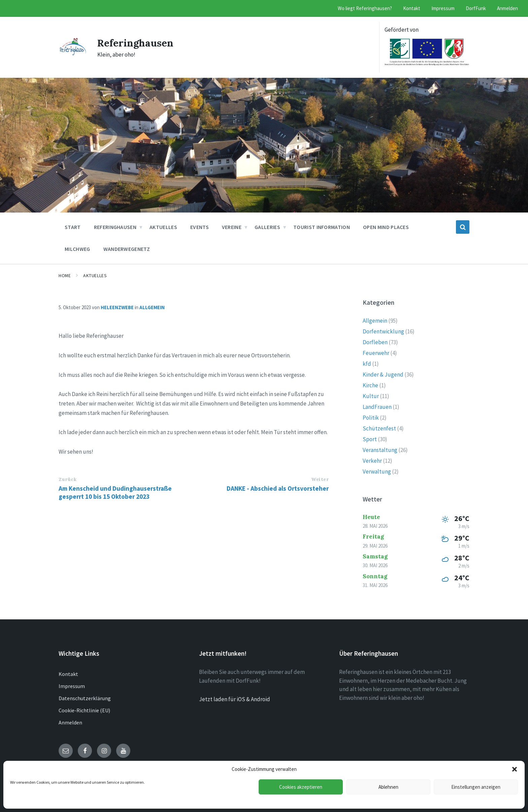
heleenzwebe (117, 307)
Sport (370, 439)
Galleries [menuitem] (267, 227)
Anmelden (70, 722)
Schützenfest (379, 428)
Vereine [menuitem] (232, 227)
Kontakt (68, 674)
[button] (515, 769)
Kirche (370, 385)
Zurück (68, 479)
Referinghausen (136, 43)
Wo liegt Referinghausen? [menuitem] (365, 8)
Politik (371, 418)
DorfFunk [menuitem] (476, 8)
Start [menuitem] (73, 227)
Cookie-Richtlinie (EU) (84, 710)
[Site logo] (73, 53)
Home (65, 275)
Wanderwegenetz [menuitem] (127, 249)
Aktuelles (95, 275)
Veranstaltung (380, 450)
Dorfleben (375, 342)
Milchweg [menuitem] (77, 249)
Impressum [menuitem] (443, 8)
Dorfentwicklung (383, 331)
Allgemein (152, 307)
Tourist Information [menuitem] (322, 227)
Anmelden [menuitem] (507, 8)
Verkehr (372, 461)
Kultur (371, 396)
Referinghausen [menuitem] (115, 227)
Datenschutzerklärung (85, 698)
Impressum (72, 686)
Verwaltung (377, 472)
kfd (367, 364)
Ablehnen (388, 787)
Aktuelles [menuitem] (163, 227)
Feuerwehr (376, 353)
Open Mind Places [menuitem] (386, 227)
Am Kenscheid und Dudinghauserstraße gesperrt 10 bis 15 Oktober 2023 (115, 492)
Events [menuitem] (200, 227)
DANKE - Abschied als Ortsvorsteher (278, 488)
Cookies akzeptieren (301, 787)
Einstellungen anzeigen (476, 787)
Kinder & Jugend (383, 375)
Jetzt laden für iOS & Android (235, 699)
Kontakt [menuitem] (412, 8)
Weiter (320, 479)
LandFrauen (377, 407)
